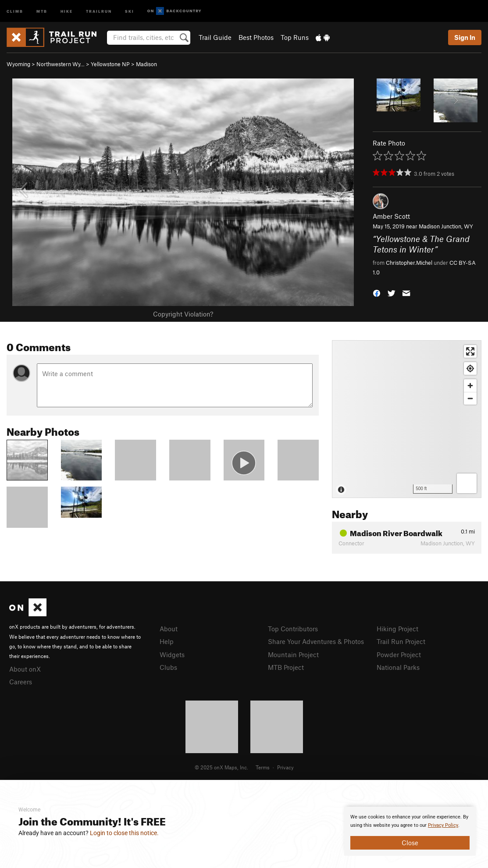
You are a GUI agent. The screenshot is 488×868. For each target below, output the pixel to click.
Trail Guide (215, 37)
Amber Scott (391, 216)
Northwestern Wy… (61, 64)
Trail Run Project (401, 641)
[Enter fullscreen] (470, 351)
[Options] (467, 483)
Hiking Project (397, 629)
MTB (42, 11)
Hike (67, 11)
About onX (25, 669)
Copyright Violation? (183, 314)
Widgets (172, 655)
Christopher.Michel (409, 263)
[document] (410, 831)
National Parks (398, 667)
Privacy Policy (443, 825)
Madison (146, 64)
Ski (130, 11)
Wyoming (18, 64)
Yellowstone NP (110, 64)
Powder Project (399, 655)
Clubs (168, 667)
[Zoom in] (470, 386)
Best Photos (256, 37)
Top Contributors (293, 629)
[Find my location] (470, 368)
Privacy (285, 767)
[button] (377, 293)
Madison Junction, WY (446, 226)
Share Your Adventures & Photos (316, 641)
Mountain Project (293, 655)
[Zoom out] (470, 398)
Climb (15, 11)
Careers (21, 682)
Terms (263, 767)
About (169, 629)
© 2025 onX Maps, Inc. (221, 767)
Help (167, 641)
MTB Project (286, 667)
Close (410, 843)
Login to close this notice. (124, 833)
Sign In (465, 37)
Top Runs (295, 37)
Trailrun (99, 11)
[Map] (407, 419)
